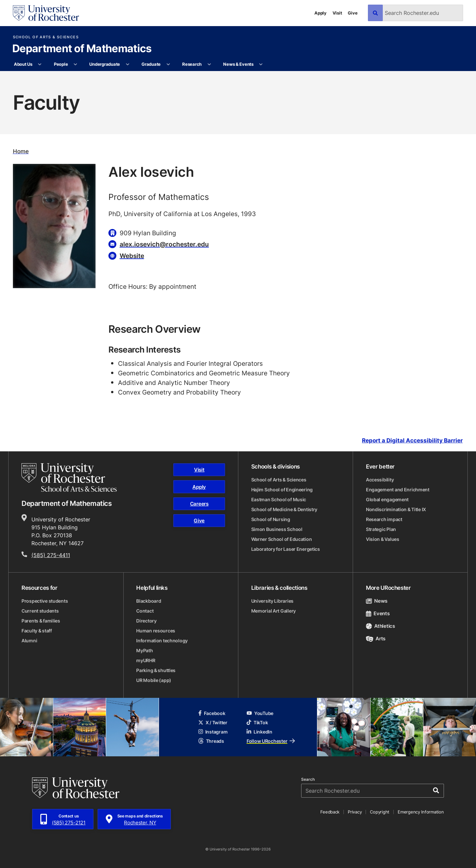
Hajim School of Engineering (282, 490)
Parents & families (41, 621)
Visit (337, 13)
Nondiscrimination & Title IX (396, 509)
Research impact (384, 519)
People (61, 64)
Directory (146, 621)
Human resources (156, 631)
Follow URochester (271, 741)
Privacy (355, 812)
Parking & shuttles (156, 670)
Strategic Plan (381, 529)
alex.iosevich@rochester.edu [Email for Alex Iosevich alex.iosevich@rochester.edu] (164, 244)
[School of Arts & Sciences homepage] (69, 477)
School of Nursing (271, 519)
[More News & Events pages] (261, 64)
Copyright (380, 812)
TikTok (257, 722)
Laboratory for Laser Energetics (286, 549)
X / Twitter (213, 722)
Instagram (213, 732)
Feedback (330, 812)
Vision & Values (383, 539)
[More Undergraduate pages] (127, 64)
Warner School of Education (282, 539)
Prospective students (45, 601)
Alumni (29, 641)
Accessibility (380, 480)
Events (378, 613)
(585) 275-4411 (51, 555)
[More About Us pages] (40, 64)
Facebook (212, 713)
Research (192, 64)
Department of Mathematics (82, 49)
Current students (40, 611)
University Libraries (272, 601)
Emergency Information (421, 812)
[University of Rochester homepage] (46, 13)
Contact (145, 611)
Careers (199, 504)
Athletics (380, 626)
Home (21, 151)
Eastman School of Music (279, 499)
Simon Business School (277, 529)
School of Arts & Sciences (46, 37)
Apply (320, 13)
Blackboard (149, 601)
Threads (211, 741)
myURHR (146, 660)
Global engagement (387, 499)
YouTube (260, 713)
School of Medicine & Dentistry (284, 509)
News (377, 601)
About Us (23, 64)
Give (353, 13)
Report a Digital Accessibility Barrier (412, 440)
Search (308, 779)
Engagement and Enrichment (398, 490)
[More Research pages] (209, 64)
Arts (376, 639)
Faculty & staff (37, 631)
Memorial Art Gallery (274, 611)
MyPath (144, 650)
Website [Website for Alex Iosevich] (132, 256)
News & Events (238, 64)
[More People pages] (76, 64)
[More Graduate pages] (168, 64)
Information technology (162, 641)
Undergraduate (105, 64)
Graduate (151, 64)
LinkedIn (259, 732)
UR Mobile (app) (154, 680)
